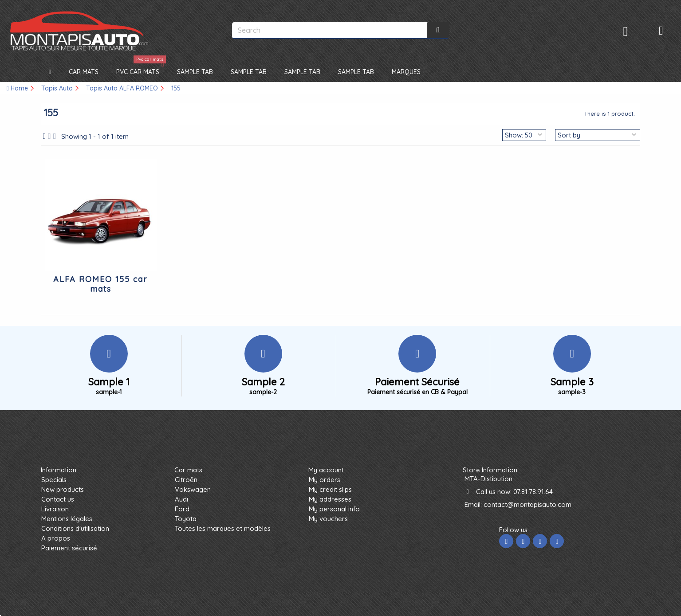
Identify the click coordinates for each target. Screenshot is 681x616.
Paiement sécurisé (69, 548)
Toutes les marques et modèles (223, 528)
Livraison (55, 509)
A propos (56, 538)
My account (326, 470)
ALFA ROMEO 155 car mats (100, 284)
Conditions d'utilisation (75, 528)
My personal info (334, 509)
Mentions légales (67, 519)
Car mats (188, 470)
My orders (325, 480)
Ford (182, 509)
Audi (181, 499)
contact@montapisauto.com (527, 504)
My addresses (330, 499)
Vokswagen (193, 489)
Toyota (186, 519)
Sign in (626, 31)
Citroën (186, 480)
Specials (54, 480)
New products (63, 489)
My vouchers (328, 519)
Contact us (58, 499)
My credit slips (330, 489)
